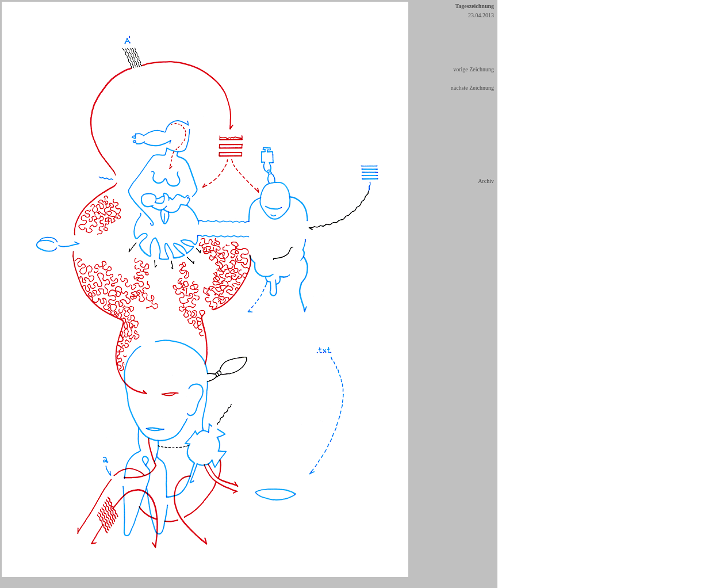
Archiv (486, 181)
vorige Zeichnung (474, 69)
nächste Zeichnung (472, 88)
